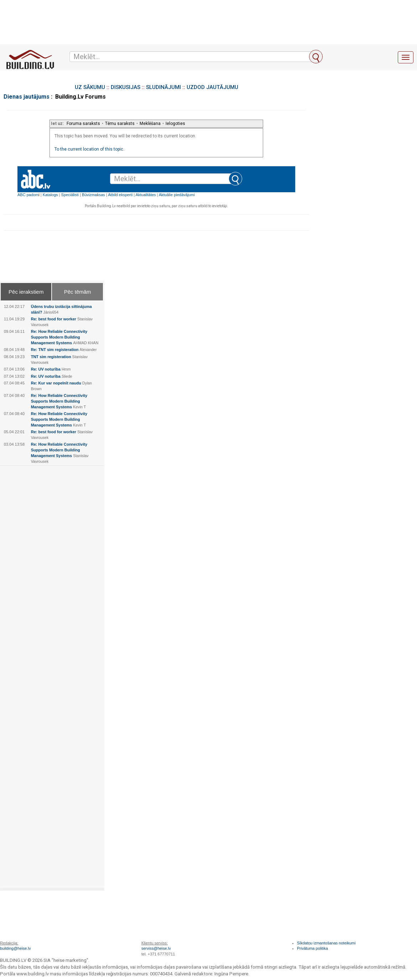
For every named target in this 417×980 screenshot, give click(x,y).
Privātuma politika (312, 948)
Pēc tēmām (78, 292)
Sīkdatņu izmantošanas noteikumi (326, 943)
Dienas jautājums (27, 97)
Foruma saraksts (83, 124)
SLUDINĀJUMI (163, 87)
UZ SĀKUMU (90, 87)
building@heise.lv (15, 948)
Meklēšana (150, 124)
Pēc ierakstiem (26, 292)
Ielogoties (175, 124)
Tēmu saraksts (120, 124)
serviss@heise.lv (156, 948)
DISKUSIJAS (126, 87)
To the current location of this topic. (89, 149)
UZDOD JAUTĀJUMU (212, 87)
